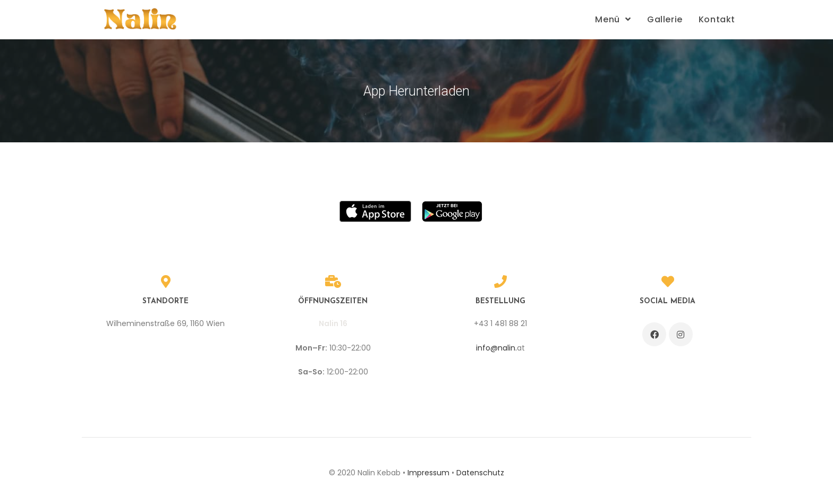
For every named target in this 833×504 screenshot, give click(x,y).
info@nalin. (496, 348)
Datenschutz (480, 473)
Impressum (428, 473)
